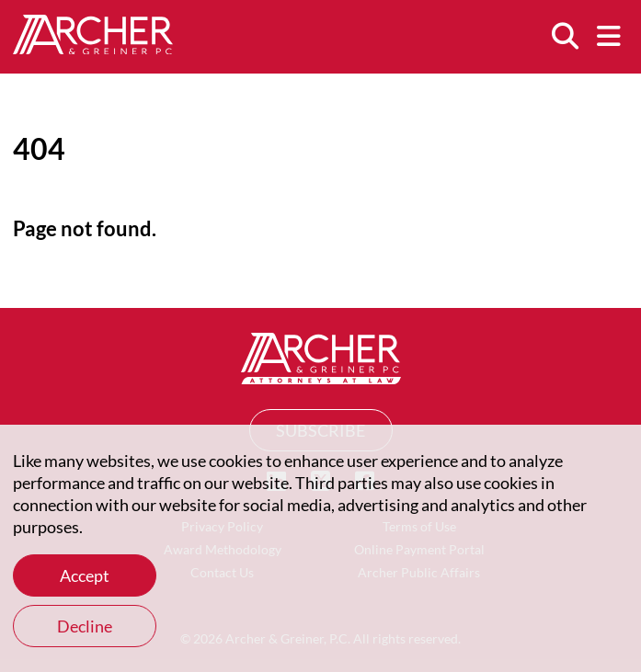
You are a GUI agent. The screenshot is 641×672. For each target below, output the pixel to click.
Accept (85, 575)
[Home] (93, 48)
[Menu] (609, 37)
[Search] (565, 37)
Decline (85, 626)
